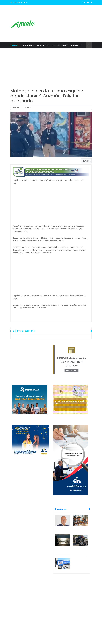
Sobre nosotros (15, 2)
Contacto (25, 2)
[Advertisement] (65, 24)
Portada (15, 45)
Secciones (27, 45)
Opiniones (42, 45)
